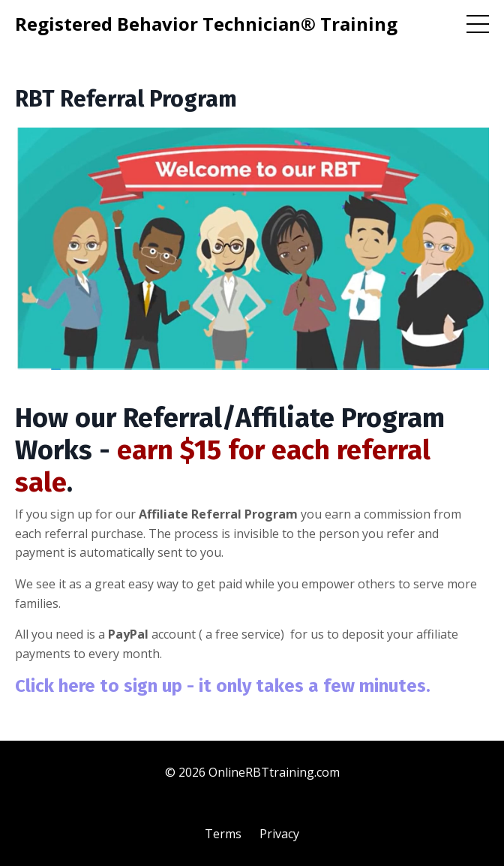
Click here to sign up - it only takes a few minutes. (223, 686)
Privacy (279, 834)
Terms (223, 834)
